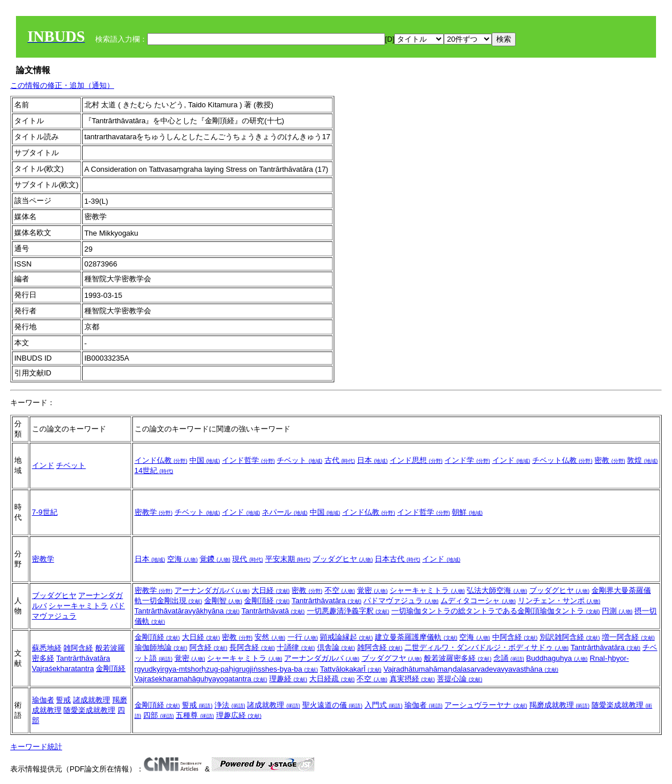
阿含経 (209, 647)
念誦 (509, 658)
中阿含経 (515, 637)
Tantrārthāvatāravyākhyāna (187, 611)
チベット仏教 (562, 460)
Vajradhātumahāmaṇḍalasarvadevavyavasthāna (471, 669)
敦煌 (642, 460)
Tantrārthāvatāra (326, 601)
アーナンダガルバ (212, 590)
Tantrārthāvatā (273, 611)
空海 (183, 559)
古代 (340, 460)
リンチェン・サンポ (559, 601)
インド (43, 465)
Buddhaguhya (557, 658)
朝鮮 (467, 512)
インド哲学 (248, 460)
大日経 (271, 590)
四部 (159, 715)
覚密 (373, 590)
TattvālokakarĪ (351, 669)
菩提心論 (460, 679)
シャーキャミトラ (78, 606)
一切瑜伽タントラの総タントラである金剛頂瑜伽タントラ (496, 611)
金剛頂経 (267, 601)
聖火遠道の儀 (333, 705)
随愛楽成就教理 (89, 710)
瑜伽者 (43, 700)
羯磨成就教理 (560, 705)
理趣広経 (239, 715)
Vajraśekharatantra (63, 668)
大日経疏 (332, 679)
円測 (617, 611)
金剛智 (223, 601)
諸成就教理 (92, 700)
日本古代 (398, 559)
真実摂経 (412, 679)
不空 (340, 590)
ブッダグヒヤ (343, 559)
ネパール (285, 512)
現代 (248, 559)
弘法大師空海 (497, 590)
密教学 (154, 512)
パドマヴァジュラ (401, 601)
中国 (205, 460)
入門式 (384, 705)
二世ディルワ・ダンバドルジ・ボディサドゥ (487, 647)
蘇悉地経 (47, 648)
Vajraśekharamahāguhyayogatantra (201, 679)
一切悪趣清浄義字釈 (348, 611)
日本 (373, 460)
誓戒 (63, 700)
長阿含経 (252, 647)
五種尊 (195, 715)
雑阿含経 (78, 648)
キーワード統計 (36, 747)
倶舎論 (336, 647)
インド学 (467, 460)
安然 (270, 637)
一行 (303, 637)
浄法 (230, 705)
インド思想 (416, 460)
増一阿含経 (628, 637)
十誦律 (296, 647)
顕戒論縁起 (347, 637)
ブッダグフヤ (392, 658)
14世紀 (154, 470)
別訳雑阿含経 (570, 637)
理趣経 (288, 679)
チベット (71, 465)
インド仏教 (161, 460)
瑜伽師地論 (161, 647)
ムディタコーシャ (478, 601)
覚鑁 (215, 559)
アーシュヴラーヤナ (486, 705)
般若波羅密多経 (458, 658)
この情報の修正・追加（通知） (62, 85)
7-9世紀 (45, 512)
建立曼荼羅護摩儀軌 (416, 637)
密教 (610, 460)
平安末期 (288, 559)
